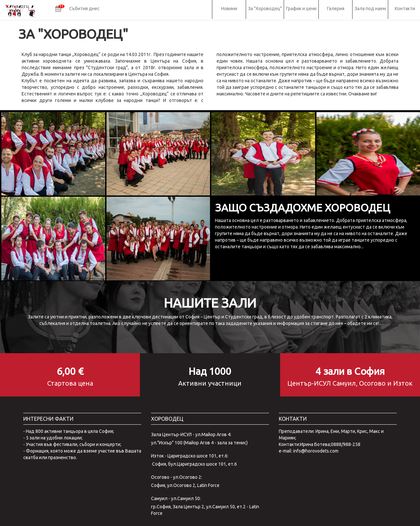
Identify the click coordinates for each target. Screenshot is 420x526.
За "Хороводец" (265, 9)
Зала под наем (370, 9)
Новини (229, 9)
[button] (77, 10)
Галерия (336, 9)
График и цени (301, 9)
